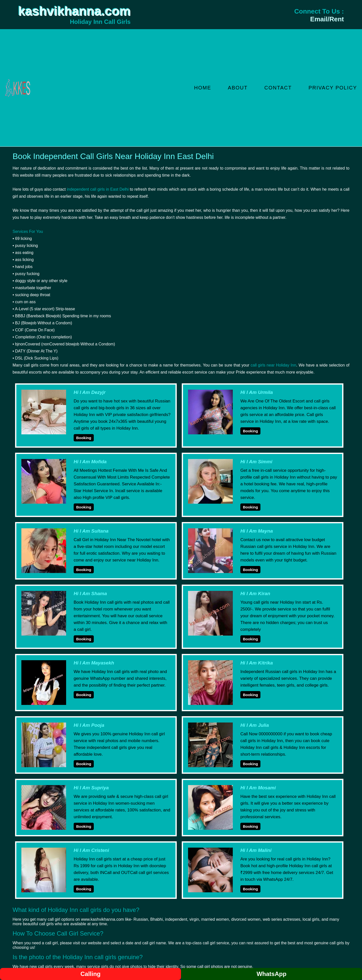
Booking (84, 438)
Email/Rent (327, 19)
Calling (90, 974)
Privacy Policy (333, 88)
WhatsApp (272, 974)
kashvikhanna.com (74, 11)
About (238, 88)
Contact (278, 88)
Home (203, 88)
